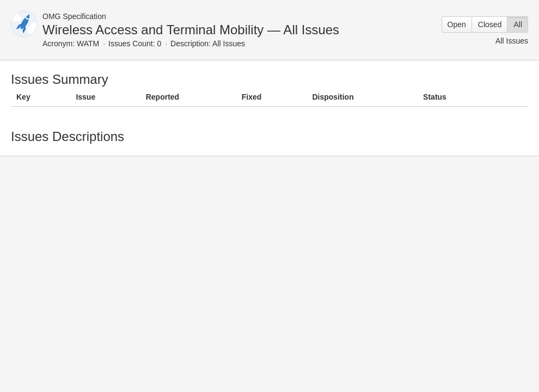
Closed (490, 24)
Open (457, 24)
